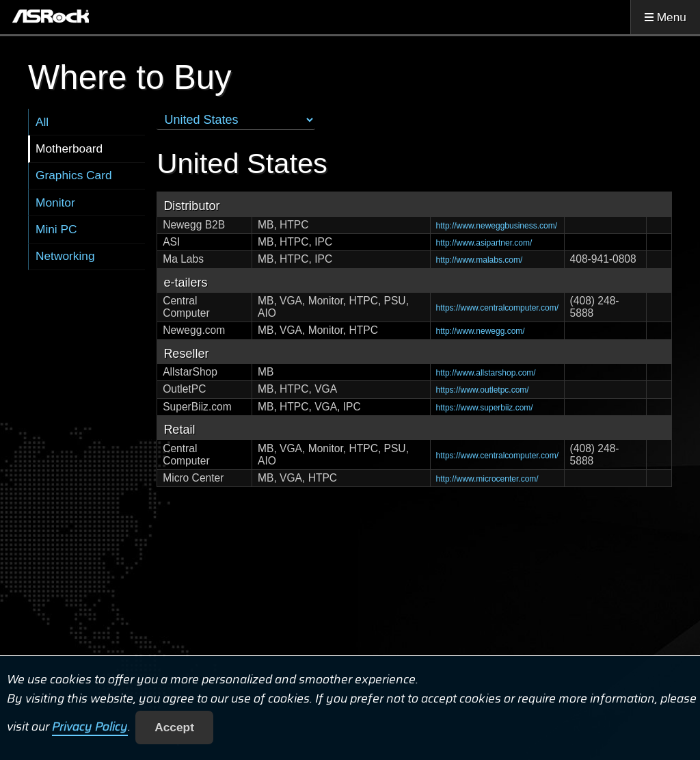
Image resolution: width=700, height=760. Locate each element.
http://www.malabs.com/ (480, 260)
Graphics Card (74, 175)
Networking (65, 256)
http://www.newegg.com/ (481, 331)
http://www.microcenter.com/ (487, 479)
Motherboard (69, 148)
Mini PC (56, 229)
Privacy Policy (90, 727)
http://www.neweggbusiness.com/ (497, 226)
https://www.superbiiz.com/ (485, 408)
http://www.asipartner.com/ (484, 243)
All (42, 122)
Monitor (55, 202)
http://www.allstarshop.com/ (486, 373)
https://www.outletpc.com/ (483, 390)
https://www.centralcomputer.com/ (497, 308)
